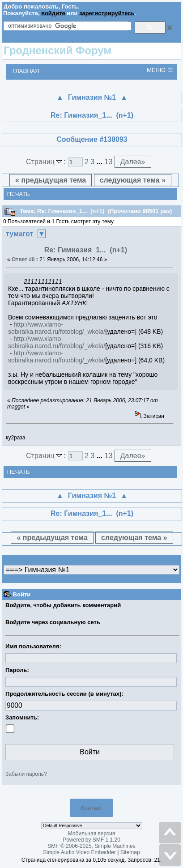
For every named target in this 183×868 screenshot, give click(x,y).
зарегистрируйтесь (107, 13)
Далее (133, 162)
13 (108, 162)
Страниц (45, 162)
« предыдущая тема (51, 180)
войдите (53, 13)
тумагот (19, 234)
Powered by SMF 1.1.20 (91, 840)
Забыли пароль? (26, 774)
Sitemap (130, 852)
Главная (26, 71)
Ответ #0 (23, 260)
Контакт (91, 808)
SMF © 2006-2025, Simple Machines (91, 846)
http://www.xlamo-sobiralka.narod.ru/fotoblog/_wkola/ (57, 328)
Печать (19, 194)
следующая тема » (133, 180)
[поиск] (70, 26)
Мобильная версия (92, 834)
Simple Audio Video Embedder (79, 852)
